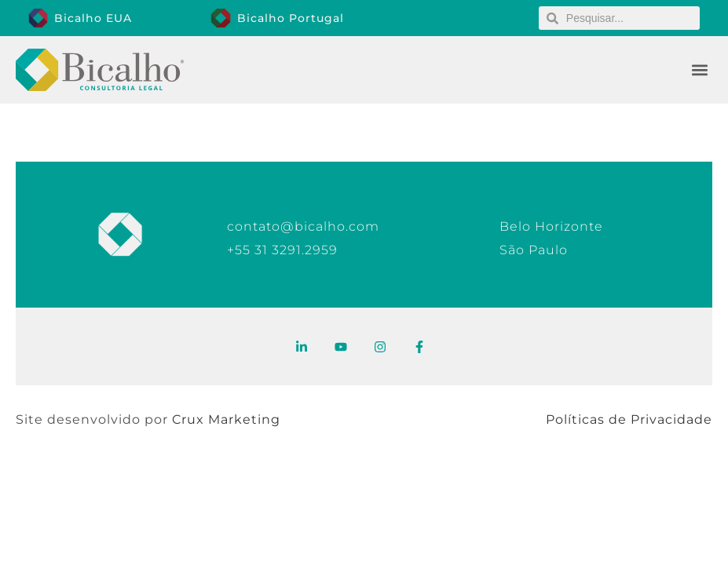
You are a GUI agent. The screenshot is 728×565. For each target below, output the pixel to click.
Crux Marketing (226, 419)
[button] (699, 70)
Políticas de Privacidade (629, 419)
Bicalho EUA (93, 18)
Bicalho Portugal (291, 18)
